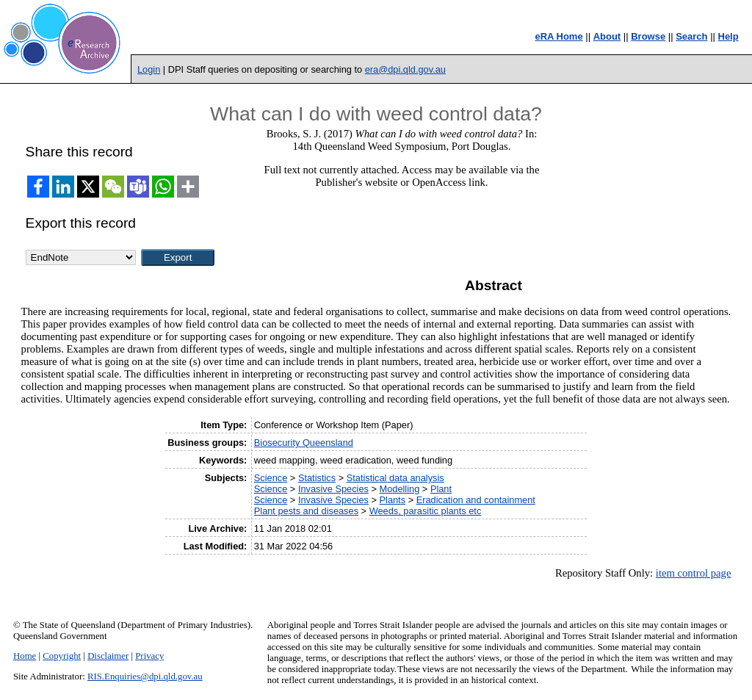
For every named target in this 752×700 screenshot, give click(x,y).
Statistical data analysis (395, 478)
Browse (648, 36)
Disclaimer (108, 656)
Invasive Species (333, 489)
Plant (441, 489)
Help (728, 36)
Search (691, 36)
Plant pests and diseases (306, 511)
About (607, 36)
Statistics (317, 478)
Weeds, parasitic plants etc (426, 511)
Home (25, 656)
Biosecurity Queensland (304, 443)
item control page (694, 573)
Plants (393, 500)
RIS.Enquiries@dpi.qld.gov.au (145, 676)
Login (149, 69)
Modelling (400, 489)
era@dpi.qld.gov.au (405, 69)
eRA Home (558, 36)
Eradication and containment (476, 500)
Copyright (62, 656)
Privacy (149, 656)
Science (271, 478)
